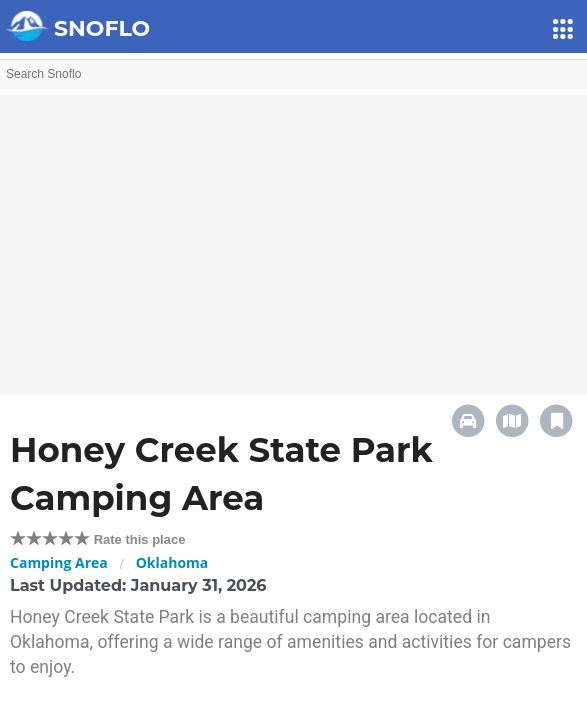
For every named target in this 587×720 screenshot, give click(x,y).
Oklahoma (172, 562)
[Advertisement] (293, 235)
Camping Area (59, 562)
